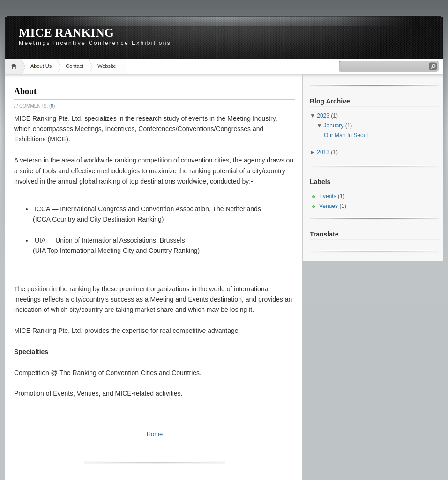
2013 (323, 152)
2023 (323, 116)
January (334, 126)
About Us (41, 66)
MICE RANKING (66, 33)
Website (107, 66)
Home (15, 66)
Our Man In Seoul (346, 135)
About (25, 91)
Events (328, 196)
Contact (75, 66)
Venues (329, 206)
